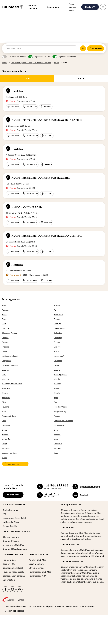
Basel (4, 315)
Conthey (5, 338)
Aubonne (6, 310)
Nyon (56, 398)
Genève (57, 347)
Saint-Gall (6, 425)
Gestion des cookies (14, 611)
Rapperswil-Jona (9, 416)
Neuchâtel (6, 398)
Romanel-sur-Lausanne (63, 421)
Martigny (6, 379)
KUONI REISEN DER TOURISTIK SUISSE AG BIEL (41, 178)
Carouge (58, 324)
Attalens (57, 305)
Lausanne (58, 361)
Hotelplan (17, 91)
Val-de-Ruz (7, 439)
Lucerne (5, 370)
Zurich (5, 458)
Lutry (4, 375)
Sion (56, 430)
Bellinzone (58, 315)
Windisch (6, 448)
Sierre (4, 430)
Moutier (5, 393)
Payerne (5, 407)
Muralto (57, 393)
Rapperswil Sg (60, 411)
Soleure (5, 435)
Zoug (56, 453)
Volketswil (58, 444)
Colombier (58, 333)
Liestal (57, 365)
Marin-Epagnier (60, 375)
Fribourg (57, 342)
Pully (4, 411)
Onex (56, 402)
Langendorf (59, 356)
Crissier (5, 342)
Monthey (58, 384)
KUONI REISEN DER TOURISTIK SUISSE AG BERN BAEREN (47, 120)
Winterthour (59, 448)
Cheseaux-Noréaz (10, 333)
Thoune (57, 435)
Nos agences (11, 300)
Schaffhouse (59, 425)
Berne (4, 319)
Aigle (4, 305)
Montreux (6, 388)
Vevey (57, 439)
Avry (56, 310)
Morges (57, 388)
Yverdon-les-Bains (10, 453)
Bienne (57, 319)
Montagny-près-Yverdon (12, 384)
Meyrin (57, 379)
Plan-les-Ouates (61, 407)
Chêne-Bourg (60, 328)
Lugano (57, 370)
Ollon (4, 402)
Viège (4, 444)
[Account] (103, 7)
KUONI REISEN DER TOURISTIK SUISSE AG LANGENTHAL (47, 236)
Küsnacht (58, 351)
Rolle (4, 421)
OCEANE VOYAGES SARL (27, 207)
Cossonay (58, 338)
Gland (4, 351)
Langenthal (6, 361)
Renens (57, 416)
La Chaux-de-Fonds (10, 356)
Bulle (4, 324)
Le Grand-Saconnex (10, 365)
